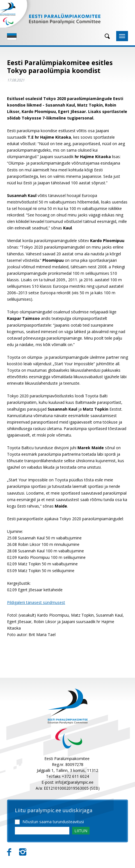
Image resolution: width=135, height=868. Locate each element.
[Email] (42, 831)
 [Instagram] (23, 852)
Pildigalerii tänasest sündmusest (36, 602)
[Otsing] (105, 36)
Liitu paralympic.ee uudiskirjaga (54, 811)
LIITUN (81, 831)
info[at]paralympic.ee (74, 782)
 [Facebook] (9, 852)
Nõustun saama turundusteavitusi (53, 822)
